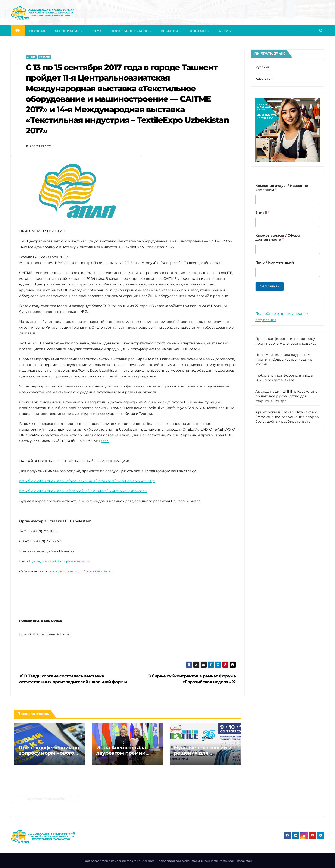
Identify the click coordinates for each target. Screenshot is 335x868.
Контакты (200, 31)
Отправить (270, 286)
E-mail (262, 213)
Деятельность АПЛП (130, 31)
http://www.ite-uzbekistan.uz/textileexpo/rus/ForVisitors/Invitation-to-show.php (87, 481)
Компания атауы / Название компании (282, 188)
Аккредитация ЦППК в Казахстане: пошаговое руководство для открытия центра (287, 396)
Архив (225, 31)
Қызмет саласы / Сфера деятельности (278, 237)
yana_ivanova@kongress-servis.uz (61, 561)
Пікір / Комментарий (275, 262)
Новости (44, 57)
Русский (263, 67)
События (170, 31)
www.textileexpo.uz (66, 571)
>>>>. (105, 441)
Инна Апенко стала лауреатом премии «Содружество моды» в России (284, 359)
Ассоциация (68, 31)
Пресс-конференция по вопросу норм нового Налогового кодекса (49, 753)
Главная (37, 31)
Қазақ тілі (264, 78)
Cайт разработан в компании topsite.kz (112, 861)
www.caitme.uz (99, 571)
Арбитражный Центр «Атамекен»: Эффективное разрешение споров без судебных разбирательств (287, 417)
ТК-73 (97, 31)
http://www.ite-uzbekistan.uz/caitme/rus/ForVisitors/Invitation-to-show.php (83, 491)
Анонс (31, 57)
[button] (321, 31)
